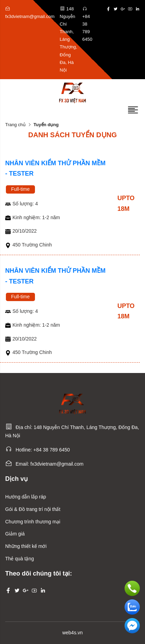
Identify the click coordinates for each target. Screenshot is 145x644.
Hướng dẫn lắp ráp (26, 497)
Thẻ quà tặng (20, 559)
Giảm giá (15, 534)
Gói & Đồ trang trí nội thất (33, 509)
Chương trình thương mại (33, 522)
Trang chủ (15, 125)
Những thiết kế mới (26, 546)
